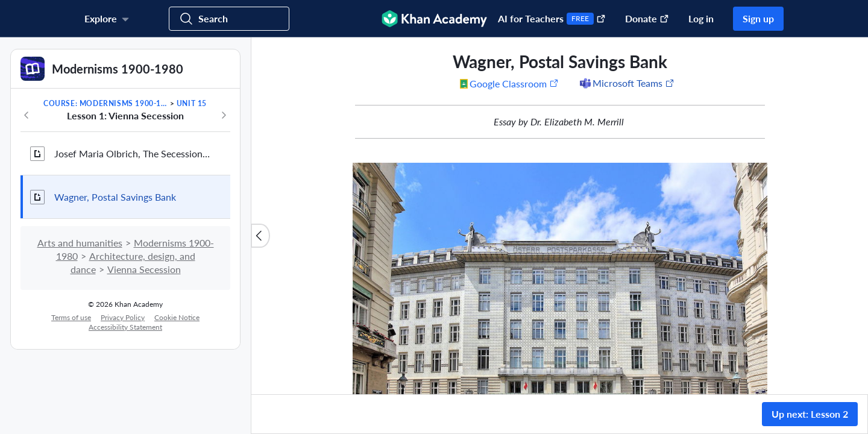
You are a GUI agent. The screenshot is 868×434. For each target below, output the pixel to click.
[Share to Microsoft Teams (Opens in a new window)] (626, 83)
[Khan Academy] (434, 19)
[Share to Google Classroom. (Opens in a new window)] (509, 83)
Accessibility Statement (125, 327)
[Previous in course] (27, 115)
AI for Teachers (552, 19)
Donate (647, 18)
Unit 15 (192, 103)
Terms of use (71, 317)
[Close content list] (260, 236)
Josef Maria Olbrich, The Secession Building (133, 153)
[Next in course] (224, 115)
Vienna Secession (144, 269)
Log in (701, 18)
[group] (560, 216)
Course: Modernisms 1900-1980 (105, 103)
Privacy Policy (123, 317)
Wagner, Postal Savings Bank (115, 197)
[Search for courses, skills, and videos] (229, 19)
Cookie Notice (177, 317)
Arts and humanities (80, 243)
